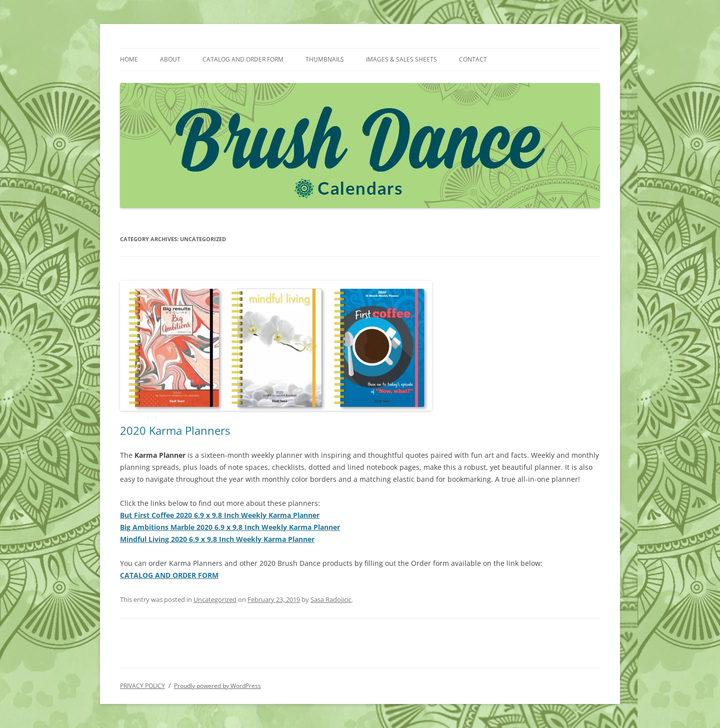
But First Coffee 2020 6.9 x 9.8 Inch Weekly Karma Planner (220, 515)
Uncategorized (215, 599)
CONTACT (473, 59)
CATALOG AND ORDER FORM (243, 59)
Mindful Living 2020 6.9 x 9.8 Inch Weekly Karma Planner (217, 539)
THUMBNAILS (325, 59)
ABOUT (170, 59)
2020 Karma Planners (175, 430)
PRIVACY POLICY (142, 686)
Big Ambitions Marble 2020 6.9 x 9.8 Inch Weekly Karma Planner (230, 527)
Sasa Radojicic (331, 599)
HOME (129, 59)
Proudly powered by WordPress (217, 686)
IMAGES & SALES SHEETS (401, 59)
